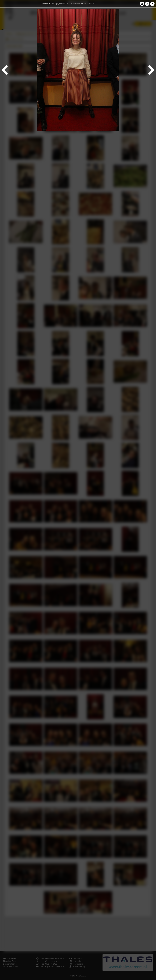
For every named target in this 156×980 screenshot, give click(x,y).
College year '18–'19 (60, 4)
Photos (45, 4)
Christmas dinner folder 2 (82, 4)
